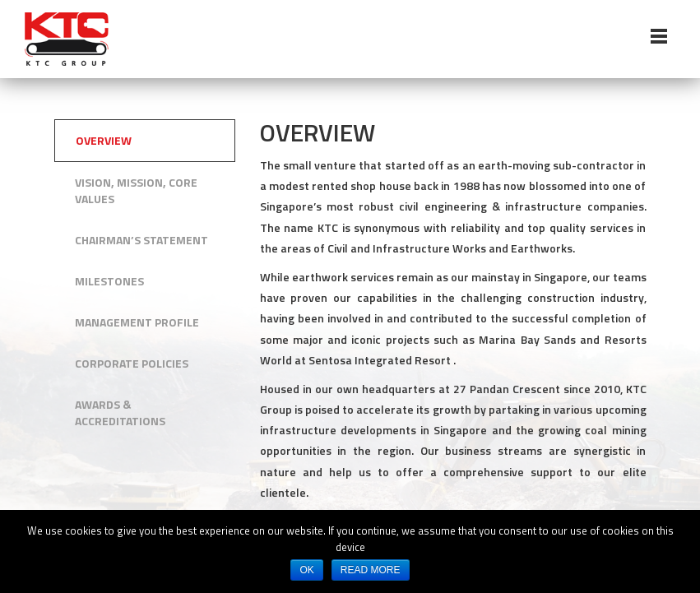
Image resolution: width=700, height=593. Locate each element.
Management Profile (137, 322)
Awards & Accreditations (120, 412)
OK (306, 570)
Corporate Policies (132, 363)
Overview (104, 140)
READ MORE (371, 570)
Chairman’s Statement (141, 240)
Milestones (109, 281)
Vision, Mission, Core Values (136, 190)
